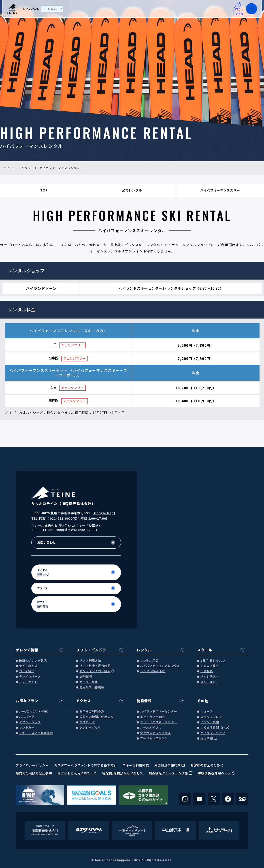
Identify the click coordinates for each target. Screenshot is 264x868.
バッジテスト (210, 677)
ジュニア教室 (210, 666)
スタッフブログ (211, 717)
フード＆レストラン (154, 738)
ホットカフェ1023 (153, 717)
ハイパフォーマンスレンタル (160, 666)
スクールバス (210, 682)
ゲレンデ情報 (27, 650)
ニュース (207, 712)
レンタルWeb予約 (153, 671)
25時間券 (86, 677)
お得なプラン (27, 701)
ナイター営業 (89, 682)
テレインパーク (30, 677)
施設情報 (144, 701)
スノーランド (28, 682)
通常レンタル (132, 190)
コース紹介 (27, 671)
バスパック (27, 717)
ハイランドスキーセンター (159, 712)
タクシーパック (30, 722)
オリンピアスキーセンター (159, 722)
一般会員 (207, 671)
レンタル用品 (149, 661)
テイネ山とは (28, 666)
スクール (205, 650)
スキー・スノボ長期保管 (36, 733)
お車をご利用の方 (92, 712)
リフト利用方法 (90, 661)
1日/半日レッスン (213, 661)
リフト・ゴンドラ (91, 650)
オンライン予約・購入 (95, 671)
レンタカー (27, 728)
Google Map (104, 513)
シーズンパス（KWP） (35, 712)
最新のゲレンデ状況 (33, 661)
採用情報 (207, 738)
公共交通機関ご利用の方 (96, 717)
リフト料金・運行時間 (95, 666)
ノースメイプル (151, 728)
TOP (44, 190)
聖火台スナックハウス (155, 733)
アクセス (83, 701)
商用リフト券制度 (92, 687)
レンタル (144, 650)
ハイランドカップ (213, 733)
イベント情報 (210, 722)
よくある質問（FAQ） (216, 728)
